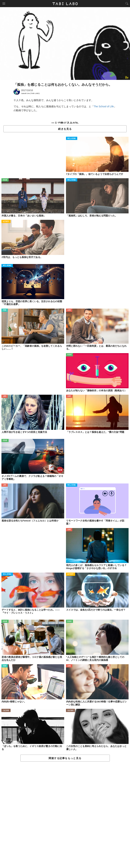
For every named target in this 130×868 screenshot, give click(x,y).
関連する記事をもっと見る (65, 758)
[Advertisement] (65, 815)
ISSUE (5, 180)
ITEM (5, 310)
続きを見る (65, 129)
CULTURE (6, 711)
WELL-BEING (72, 139)
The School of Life (104, 106)
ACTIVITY (6, 222)
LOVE (69, 310)
